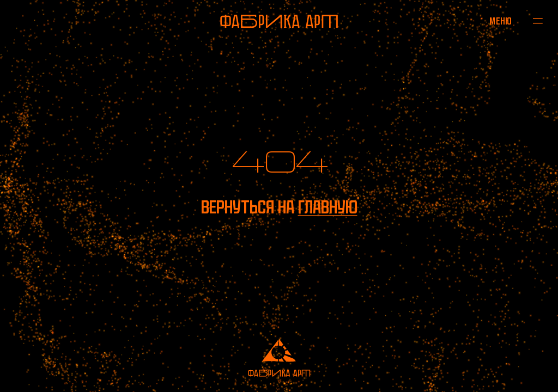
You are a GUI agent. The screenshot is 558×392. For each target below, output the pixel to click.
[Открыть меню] (501, 21)
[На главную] (279, 21)
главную (328, 207)
